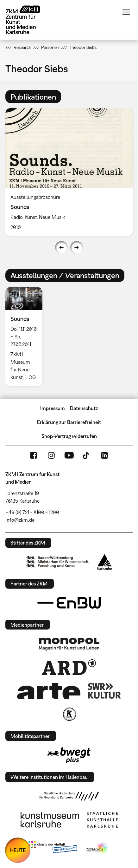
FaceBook (34, 455)
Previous (61, 247)
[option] (69, 172)
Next (77, 247)
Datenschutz (84, 408)
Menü (126, 12)
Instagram (51, 455)
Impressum (53, 408)
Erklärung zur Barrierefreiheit (69, 422)
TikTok (87, 455)
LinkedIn (104, 455)
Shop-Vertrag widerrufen (69, 436)
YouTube (69, 455)
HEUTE (18, 850)
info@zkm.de (20, 520)
